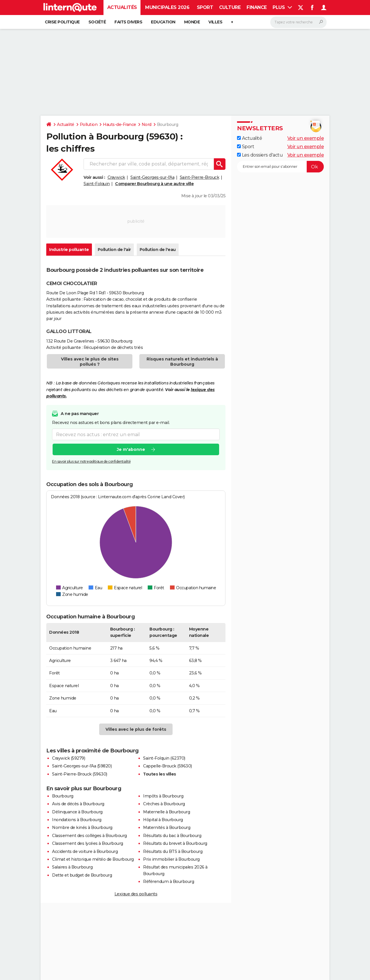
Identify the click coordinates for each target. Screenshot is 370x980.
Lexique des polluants (136, 894)
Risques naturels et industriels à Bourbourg (182, 362)
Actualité (66, 124)
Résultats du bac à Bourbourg (172, 836)
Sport (205, 7)
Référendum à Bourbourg (169, 882)
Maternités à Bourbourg (167, 827)
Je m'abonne (131, 450)
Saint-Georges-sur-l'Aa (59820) (82, 766)
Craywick (116, 177)
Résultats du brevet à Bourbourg (175, 843)
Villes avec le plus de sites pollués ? (90, 362)
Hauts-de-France (120, 124)
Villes (215, 22)
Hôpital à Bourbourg (163, 820)
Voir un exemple (306, 138)
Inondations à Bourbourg (77, 820)
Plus (282, 7)
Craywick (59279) (69, 758)
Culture (230, 7)
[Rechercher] (298, 22)
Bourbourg (63, 796)
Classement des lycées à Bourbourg (88, 843)
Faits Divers (128, 22)
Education (163, 22)
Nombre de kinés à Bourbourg (82, 827)
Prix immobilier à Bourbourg (171, 859)
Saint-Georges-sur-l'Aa (152, 177)
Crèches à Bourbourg (164, 804)
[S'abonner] (280, 167)
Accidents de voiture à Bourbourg (85, 851)
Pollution (89, 124)
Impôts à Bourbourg (163, 796)
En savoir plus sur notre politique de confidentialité (91, 462)
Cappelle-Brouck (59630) (168, 766)
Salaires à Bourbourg (72, 867)
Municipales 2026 (167, 7)
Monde (192, 22)
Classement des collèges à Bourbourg (89, 836)
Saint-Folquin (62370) (164, 758)
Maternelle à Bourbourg (166, 812)
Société (97, 22)
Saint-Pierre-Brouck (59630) (80, 774)
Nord (147, 124)
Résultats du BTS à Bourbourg (173, 851)
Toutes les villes (160, 774)
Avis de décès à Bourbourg (78, 804)
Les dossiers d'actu (260, 155)
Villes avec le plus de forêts (136, 729)
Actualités (122, 7)
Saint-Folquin (97, 184)
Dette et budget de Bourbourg (82, 875)
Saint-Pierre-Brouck (200, 177)
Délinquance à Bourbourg (77, 812)
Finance (257, 7)
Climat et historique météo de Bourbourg (93, 859)
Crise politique (62, 22)
